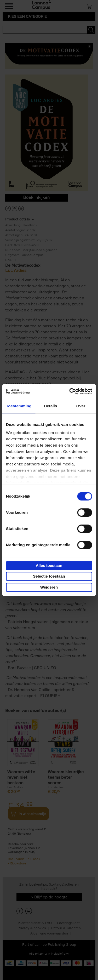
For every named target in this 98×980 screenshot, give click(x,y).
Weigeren (49, 587)
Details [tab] (50, 406)
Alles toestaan (49, 565)
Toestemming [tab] (19, 406)
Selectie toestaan (49, 576)
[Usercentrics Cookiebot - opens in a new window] (70, 391)
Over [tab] (81, 406)
